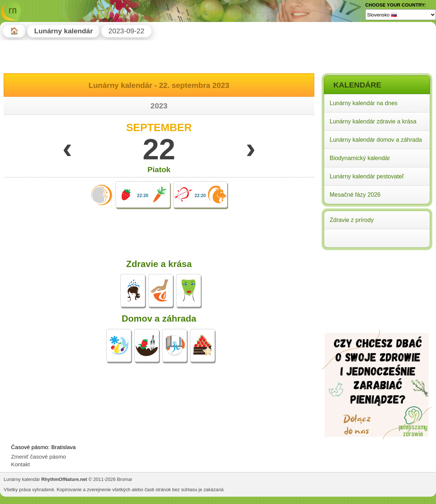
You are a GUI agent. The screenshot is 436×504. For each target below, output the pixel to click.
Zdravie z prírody (352, 220)
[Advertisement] (377, 300)
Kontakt (21, 464)
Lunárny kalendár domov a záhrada (376, 140)
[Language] (401, 15)
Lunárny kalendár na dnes (364, 103)
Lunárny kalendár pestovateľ (367, 176)
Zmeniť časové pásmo (39, 457)
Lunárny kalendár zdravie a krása (373, 121)
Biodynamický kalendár (360, 158)
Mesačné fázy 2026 (355, 195)
